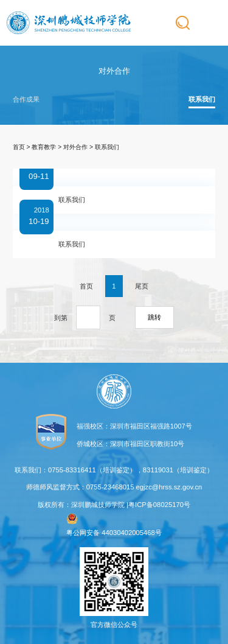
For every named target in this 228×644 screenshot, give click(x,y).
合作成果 (26, 99)
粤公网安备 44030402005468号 (114, 525)
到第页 (85, 317)
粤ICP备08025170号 (159, 505)
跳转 (154, 317)
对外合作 (75, 147)
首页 (19, 147)
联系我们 (202, 99)
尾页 (142, 286)
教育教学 (44, 147)
